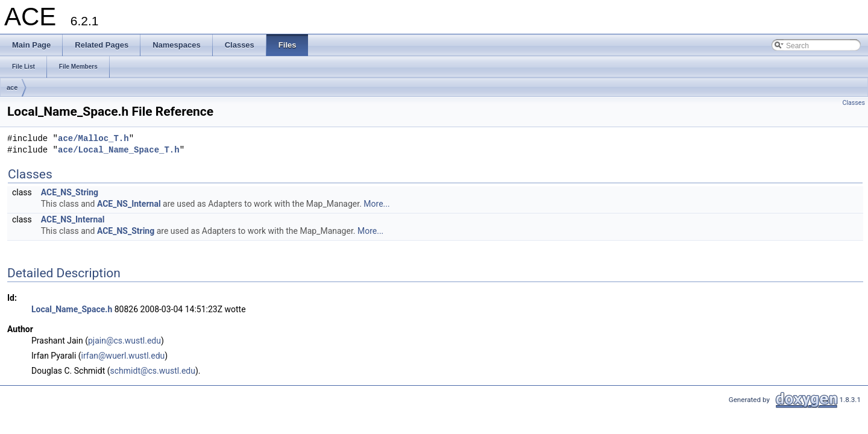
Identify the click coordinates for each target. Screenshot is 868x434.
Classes (854, 103)
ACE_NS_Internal (129, 204)
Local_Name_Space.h (72, 309)
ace (12, 87)
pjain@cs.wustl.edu (124, 341)
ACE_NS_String (70, 192)
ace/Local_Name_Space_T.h (119, 150)
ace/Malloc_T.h (93, 139)
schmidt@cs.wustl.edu (153, 371)
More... (376, 204)
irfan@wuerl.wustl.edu (123, 356)
